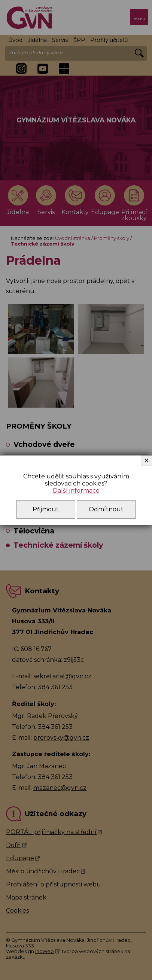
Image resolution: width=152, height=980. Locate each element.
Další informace (76, 491)
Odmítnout (106, 509)
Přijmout (46, 509)
